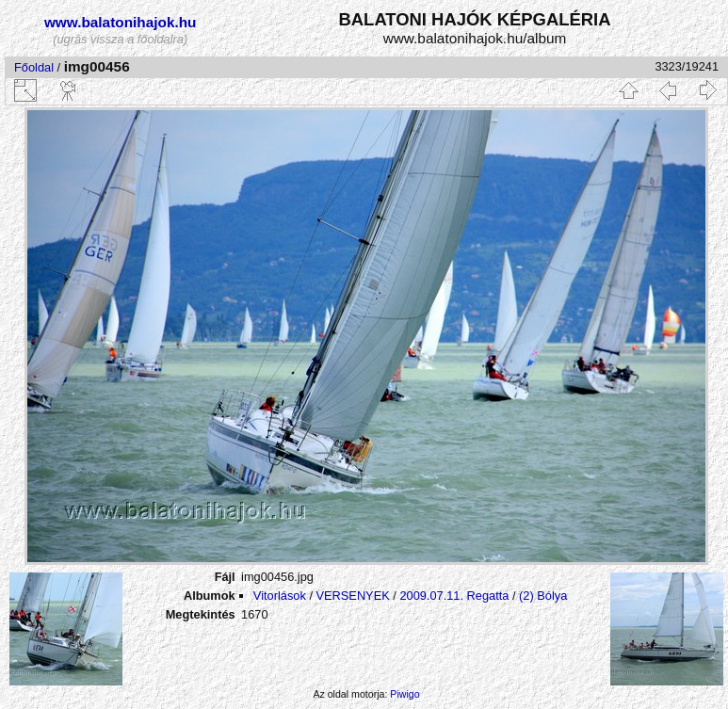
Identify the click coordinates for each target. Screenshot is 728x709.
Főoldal (34, 67)
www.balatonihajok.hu (121, 22)
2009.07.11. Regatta (454, 596)
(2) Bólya (543, 596)
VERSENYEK (353, 596)
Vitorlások (280, 596)
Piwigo (404, 694)
